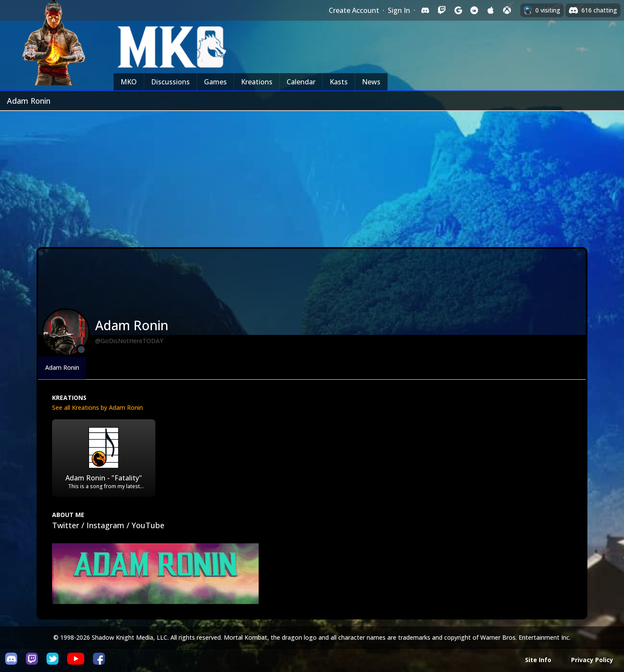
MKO (129, 82)
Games (215, 82)
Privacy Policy (592, 660)
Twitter (66, 525)
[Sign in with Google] (458, 10)
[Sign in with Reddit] (474, 10)
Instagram (105, 525)
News (371, 82)
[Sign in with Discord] (425, 10)
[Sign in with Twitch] (442, 10)
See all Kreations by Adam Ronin (97, 407)
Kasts (339, 82)
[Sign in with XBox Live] (507, 10)
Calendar (301, 82)
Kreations (257, 82)
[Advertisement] (312, 176)
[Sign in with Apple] (491, 10)
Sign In (399, 10)
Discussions (170, 82)
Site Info (538, 660)
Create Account (354, 10)
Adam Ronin (62, 367)
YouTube (148, 525)
